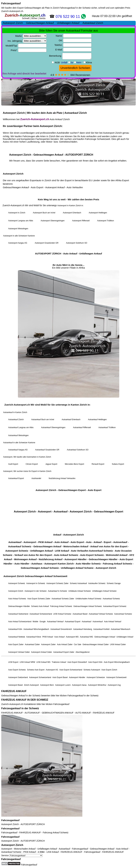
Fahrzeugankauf (11, 3)
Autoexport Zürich (10, 824)
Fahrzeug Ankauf (51, 833)
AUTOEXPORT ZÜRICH (33, 824)
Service (22, 855)
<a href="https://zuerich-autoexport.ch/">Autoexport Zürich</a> (68, 350)
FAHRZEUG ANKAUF (14, 691)
